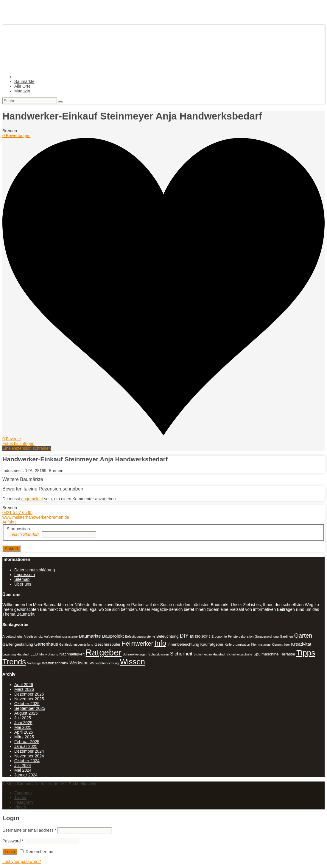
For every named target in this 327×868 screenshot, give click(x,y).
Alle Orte (22, 86)
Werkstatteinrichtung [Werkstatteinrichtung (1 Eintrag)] (104, 663)
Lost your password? (22, 861)
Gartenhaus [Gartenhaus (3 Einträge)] (46, 644)
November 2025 (29, 699)
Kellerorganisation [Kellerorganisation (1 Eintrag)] (237, 644)
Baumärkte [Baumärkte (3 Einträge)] (90, 636)
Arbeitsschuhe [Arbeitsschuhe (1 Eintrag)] (13, 636)
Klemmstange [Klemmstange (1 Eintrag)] (261, 644)
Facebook (23, 793)
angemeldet (32, 499)
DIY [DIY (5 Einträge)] (184, 636)
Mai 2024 (23, 770)
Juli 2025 (23, 718)
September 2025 (30, 708)
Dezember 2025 (29, 694)
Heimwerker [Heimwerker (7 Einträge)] (137, 644)
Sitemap (22, 579)
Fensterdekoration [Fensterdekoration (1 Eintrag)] (241, 636)
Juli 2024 (23, 765)
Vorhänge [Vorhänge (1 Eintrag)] (34, 663)
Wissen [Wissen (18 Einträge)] (132, 662)
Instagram (24, 802)
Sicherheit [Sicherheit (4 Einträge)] (181, 654)
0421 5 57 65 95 (17, 512)
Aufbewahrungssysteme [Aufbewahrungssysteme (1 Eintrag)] (61, 636)
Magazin (22, 91)
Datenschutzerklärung (35, 570)
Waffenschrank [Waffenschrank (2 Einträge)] (55, 663)
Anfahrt (9, 522)
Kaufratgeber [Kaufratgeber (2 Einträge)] (212, 644)
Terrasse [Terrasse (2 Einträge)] (287, 654)
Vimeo (20, 807)
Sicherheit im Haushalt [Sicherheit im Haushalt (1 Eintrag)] (210, 654)
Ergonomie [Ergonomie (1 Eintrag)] (219, 636)
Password (13, 841)
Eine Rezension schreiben (27, 448)
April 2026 (24, 685)
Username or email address (29, 830)
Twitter (20, 798)
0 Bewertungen (16, 136)
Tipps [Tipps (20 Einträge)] (306, 653)
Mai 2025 (23, 727)
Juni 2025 (23, 723)
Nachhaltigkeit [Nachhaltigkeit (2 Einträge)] (72, 654)
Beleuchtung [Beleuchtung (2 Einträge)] (168, 636)
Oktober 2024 (27, 761)
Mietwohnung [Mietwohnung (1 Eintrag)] (49, 654)
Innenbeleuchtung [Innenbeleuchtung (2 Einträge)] (183, 644)
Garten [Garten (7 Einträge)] (303, 636)
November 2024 (29, 756)
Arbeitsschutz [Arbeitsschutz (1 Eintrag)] (33, 636)
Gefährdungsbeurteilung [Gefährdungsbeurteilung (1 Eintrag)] (76, 644)
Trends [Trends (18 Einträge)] (14, 662)
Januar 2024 (26, 775)
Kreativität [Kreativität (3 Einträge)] (301, 644)
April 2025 (24, 732)
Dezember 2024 (29, 751)
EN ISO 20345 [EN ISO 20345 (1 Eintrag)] (200, 636)
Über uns (23, 584)
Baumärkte (24, 81)
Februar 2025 (27, 742)
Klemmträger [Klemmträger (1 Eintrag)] (281, 644)
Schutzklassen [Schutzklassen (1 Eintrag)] (159, 654)
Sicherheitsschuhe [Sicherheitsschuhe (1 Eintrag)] (239, 654)
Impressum (25, 575)
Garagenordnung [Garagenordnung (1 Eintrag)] (267, 636)
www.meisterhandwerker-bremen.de (36, 517)
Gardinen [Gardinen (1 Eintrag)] (286, 636)
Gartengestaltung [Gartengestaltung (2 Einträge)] (18, 644)
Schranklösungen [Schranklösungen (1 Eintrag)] (135, 654)
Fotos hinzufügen (18, 444)
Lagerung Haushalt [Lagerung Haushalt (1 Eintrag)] (16, 654)
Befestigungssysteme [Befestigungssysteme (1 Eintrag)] (140, 636)
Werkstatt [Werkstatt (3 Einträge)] (79, 663)
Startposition (18, 529)
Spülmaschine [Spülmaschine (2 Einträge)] (266, 654)
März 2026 (24, 689)
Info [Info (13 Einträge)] (160, 643)
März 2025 (24, 737)
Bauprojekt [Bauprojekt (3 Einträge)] (113, 636)
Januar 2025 (26, 746)
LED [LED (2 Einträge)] (34, 654)
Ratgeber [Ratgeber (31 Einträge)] (104, 652)
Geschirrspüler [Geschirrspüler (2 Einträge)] (107, 644)
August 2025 (26, 713)
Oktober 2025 (27, 704)
